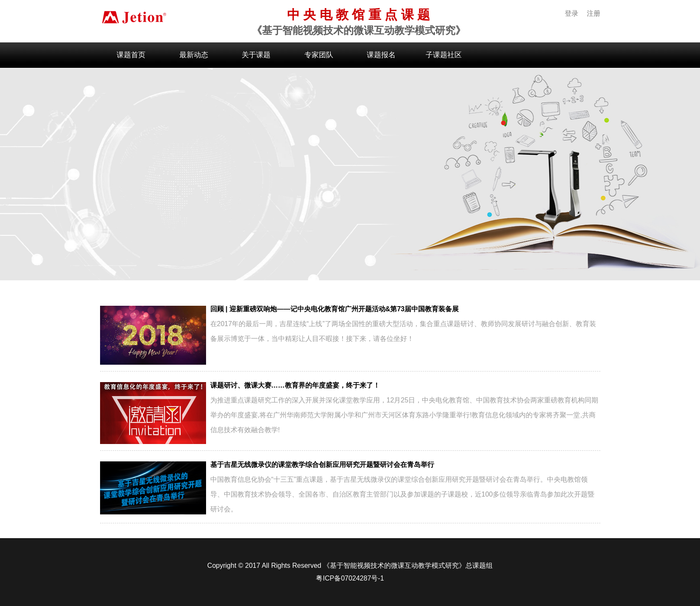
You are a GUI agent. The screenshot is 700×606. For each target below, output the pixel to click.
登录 (572, 13)
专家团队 (319, 55)
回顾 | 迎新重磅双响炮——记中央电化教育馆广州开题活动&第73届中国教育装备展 (335, 309)
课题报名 (381, 55)
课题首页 (131, 55)
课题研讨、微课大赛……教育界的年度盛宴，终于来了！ (295, 385)
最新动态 (194, 55)
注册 (594, 13)
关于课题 (256, 55)
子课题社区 (444, 55)
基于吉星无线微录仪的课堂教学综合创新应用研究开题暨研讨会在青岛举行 (322, 465)
